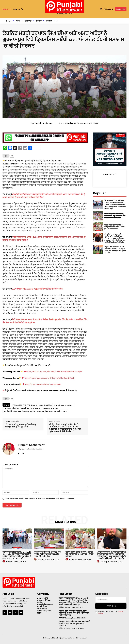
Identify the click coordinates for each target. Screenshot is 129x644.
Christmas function (63, 405)
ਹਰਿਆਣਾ (62, 618)
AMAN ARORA (45, 405)
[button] (19, 9)
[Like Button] (6, 156)
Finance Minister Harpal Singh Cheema (22, 408)
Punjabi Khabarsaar (44, 123)
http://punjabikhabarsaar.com (31, 449)
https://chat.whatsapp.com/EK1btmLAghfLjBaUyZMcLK (49, 378)
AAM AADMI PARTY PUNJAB (24, 405)
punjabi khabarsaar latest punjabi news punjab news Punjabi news (35, 411)
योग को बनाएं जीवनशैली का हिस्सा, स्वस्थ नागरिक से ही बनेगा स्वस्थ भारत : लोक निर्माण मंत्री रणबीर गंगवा (115, 216)
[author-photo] (4, 562)
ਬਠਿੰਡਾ (61, 629)
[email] (111, 600)
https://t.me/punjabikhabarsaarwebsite (43, 384)
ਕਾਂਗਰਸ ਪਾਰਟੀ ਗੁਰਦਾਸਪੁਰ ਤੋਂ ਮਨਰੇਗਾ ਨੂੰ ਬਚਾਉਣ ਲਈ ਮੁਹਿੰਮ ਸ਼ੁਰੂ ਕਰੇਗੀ (20, 426)
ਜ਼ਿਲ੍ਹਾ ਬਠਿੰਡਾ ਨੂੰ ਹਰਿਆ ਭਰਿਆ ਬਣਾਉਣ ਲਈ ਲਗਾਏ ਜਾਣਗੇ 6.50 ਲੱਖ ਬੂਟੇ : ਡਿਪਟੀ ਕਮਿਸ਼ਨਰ (115, 227)
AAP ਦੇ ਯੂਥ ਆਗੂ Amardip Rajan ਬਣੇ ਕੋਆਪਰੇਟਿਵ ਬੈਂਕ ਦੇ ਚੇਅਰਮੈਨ (37, 289)
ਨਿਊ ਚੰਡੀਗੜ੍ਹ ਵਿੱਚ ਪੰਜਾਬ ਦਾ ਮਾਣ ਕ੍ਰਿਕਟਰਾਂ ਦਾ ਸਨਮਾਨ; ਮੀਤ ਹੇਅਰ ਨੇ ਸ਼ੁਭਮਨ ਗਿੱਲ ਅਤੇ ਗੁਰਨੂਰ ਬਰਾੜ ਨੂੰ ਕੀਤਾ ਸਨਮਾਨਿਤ (115, 250)
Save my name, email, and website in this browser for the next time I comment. (40, 499)
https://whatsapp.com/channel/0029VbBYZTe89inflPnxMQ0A (54, 372)
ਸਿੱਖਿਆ (62, 607)
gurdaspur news (51, 408)
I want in (111, 606)
